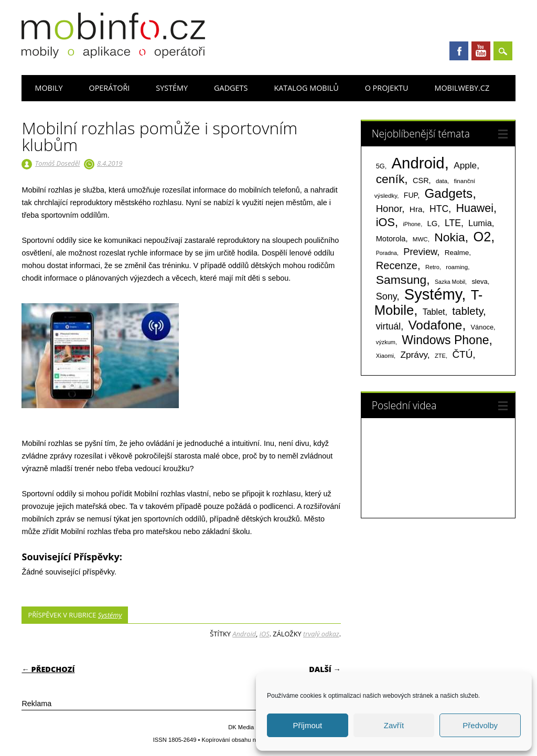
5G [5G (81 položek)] (380, 166)
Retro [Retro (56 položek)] (432, 267)
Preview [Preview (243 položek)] (420, 252)
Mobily (49, 88)
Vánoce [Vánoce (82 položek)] (482, 327)
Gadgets (231, 88)
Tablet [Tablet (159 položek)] (434, 312)
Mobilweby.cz (462, 88)
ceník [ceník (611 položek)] (390, 179)
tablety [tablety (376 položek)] (468, 311)
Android (244, 634)
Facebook (459, 51)
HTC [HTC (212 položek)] (439, 209)
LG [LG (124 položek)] (433, 223)
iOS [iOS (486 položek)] (385, 222)
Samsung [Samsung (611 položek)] (401, 280)
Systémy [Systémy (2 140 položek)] (433, 294)
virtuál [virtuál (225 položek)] (388, 326)
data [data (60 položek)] (442, 181)
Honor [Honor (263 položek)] (389, 209)
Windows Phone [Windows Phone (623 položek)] (445, 340)
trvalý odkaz (321, 634)
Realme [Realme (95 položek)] (457, 253)
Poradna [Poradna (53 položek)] (386, 253)
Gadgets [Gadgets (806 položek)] (448, 193)
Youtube (481, 51)
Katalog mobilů (306, 88)
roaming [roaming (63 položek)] (457, 267)
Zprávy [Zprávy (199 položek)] (414, 355)
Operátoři (109, 88)
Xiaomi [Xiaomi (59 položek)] (385, 356)
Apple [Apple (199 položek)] (465, 165)
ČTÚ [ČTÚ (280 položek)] (462, 354)
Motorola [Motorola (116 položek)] (391, 239)
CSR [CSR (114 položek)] (421, 180)
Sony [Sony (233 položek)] (386, 296)
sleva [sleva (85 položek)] (479, 281)
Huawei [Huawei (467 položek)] (475, 208)
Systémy (172, 88)
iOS (265, 634)
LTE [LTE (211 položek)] (453, 223)
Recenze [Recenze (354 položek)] (397, 265)
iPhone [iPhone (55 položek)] (412, 224)
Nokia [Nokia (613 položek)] (449, 237)
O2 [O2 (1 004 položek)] (482, 237)
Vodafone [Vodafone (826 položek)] (435, 325)
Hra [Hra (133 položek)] (416, 209)
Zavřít (394, 725)
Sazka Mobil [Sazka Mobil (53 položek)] (450, 282)
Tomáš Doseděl (57, 163)
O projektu (387, 88)
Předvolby (480, 725)
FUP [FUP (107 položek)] (411, 195)
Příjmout (307, 725)
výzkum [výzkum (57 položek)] (386, 342)
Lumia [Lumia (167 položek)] (480, 223)
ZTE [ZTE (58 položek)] (440, 356)
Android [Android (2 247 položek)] (418, 163)
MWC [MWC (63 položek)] (420, 239)
